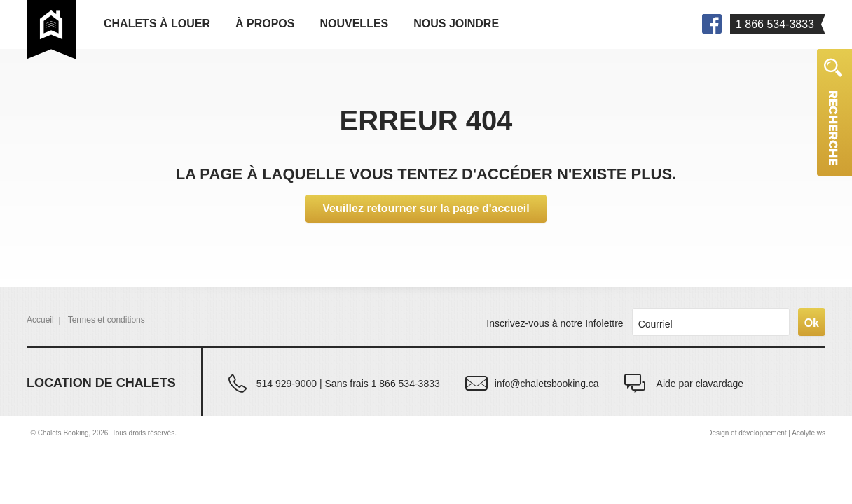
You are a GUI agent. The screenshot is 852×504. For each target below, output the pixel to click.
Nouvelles (354, 23)
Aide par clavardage (700, 383)
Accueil (40, 320)
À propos (265, 23)
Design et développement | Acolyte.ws (766, 433)
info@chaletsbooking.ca (547, 383)
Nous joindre (456, 23)
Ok (812, 323)
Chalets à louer (157, 23)
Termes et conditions (106, 320)
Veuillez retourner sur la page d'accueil (426, 208)
